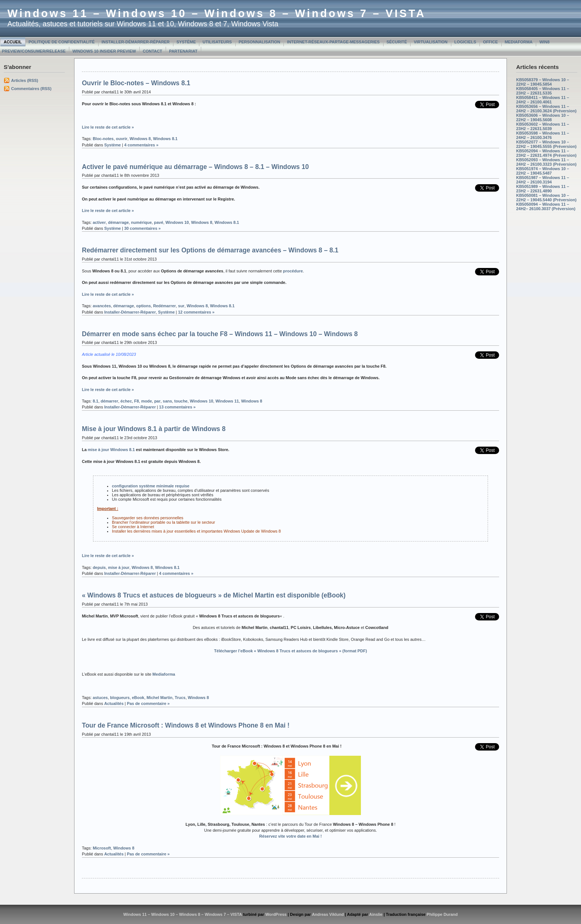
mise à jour (119, 567)
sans (167, 401)
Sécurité (397, 42)
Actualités (114, 703)
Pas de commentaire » (148, 703)
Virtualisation (431, 42)
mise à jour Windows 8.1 (111, 450)
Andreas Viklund (328, 914)
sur (181, 306)
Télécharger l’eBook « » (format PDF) (291, 651)
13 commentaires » (177, 407)
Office (490, 42)
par (157, 401)
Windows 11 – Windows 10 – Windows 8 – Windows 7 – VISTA (217, 13)
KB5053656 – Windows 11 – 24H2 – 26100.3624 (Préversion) (546, 109)
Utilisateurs (217, 42)
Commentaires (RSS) (31, 89)
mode (147, 401)
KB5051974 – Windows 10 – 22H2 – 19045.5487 (543, 171)
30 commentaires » (142, 228)
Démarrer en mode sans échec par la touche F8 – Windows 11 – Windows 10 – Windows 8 (220, 334)
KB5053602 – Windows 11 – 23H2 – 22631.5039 (543, 126)
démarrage (119, 222)
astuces (100, 698)
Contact (152, 51)
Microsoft (102, 848)
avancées (102, 306)
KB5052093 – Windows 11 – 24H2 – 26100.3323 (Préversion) (546, 162)
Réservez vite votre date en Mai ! (291, 836)
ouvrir (122, 139)
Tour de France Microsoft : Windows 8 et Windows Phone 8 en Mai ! (186, 725)
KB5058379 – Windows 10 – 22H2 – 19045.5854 (543, 82)
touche (181, 401)
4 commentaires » (141, 145)
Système (186, 42)
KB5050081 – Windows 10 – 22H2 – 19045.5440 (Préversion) (546, 198)
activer (99, 222)
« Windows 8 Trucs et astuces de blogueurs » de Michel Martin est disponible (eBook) (214, 595)
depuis (99, 567)
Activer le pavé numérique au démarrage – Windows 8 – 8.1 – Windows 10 (195, 167)
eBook (138, 698)
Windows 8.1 (165, 139)
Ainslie (376, 914)
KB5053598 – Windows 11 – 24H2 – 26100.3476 (543, 135)
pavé (159, 222)
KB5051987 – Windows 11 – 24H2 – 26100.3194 (543, 180)
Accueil (13, 42)
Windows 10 (177, 222)
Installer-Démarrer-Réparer (136, 42)
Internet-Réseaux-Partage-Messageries (333, 42)
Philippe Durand (442, 914)
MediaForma (519, 42)
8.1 (95, 401)
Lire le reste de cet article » (108, 127)
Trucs (180, 698)
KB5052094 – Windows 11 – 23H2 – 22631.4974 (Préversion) (546, 153)
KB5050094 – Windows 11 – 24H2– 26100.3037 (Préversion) (546, 206)
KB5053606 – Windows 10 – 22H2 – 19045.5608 (543, 117)
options (144, 306)
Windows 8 (140, 139)
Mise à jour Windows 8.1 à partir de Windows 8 (154, 429)
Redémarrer (164, 306)
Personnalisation (259, 42)
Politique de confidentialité (62, 42)
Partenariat (183, 51)
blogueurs (120, 698)
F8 (137, 401)
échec (126, 401)
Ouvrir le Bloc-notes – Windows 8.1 (136, 83)
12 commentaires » (196, 312)
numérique (142, 222)
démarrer (109, 401)
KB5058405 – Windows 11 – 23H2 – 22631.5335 (543, 91)
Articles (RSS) (25, 80)
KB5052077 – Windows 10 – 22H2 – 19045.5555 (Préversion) (546, 144)
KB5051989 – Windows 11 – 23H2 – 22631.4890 (543, 189)
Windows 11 (227, 401)
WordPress (276, 914)
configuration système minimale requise (151, 486)
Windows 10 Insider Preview (104, 51)
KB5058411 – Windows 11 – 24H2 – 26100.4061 (543, 100)
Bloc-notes (103, 139)
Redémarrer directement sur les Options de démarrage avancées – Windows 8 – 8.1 (210, 250)
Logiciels (465, 42)
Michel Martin (159, 698)
